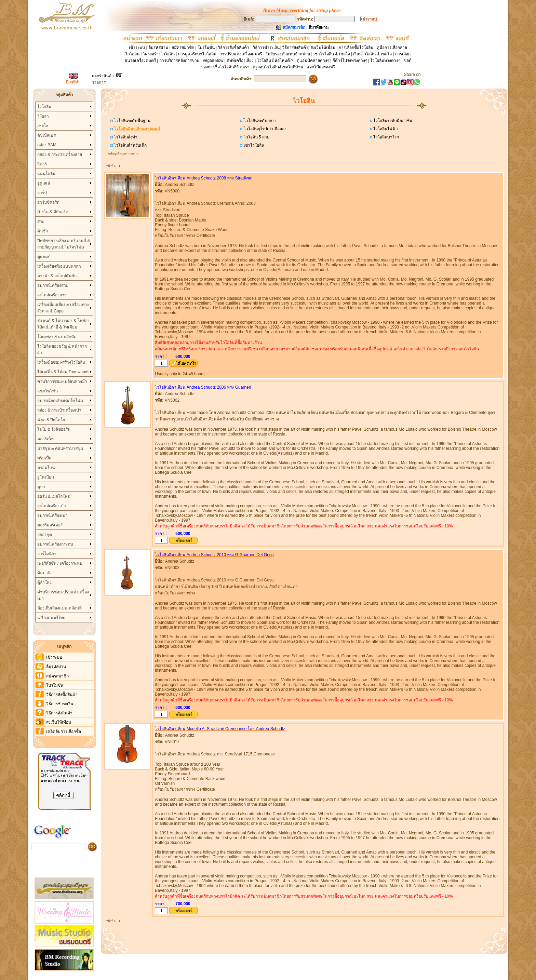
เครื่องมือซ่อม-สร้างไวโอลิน (61, 362)
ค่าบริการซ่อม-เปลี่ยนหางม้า (62, 381)
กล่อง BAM (47, 145)
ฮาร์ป (42, 193)
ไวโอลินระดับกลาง (259, 121)
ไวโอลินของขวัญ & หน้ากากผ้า (62, 350)
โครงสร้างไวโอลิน (159, 54)
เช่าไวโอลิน (253, 145)
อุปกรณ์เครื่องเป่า (52, 515)
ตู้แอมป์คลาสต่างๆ (313, 61)
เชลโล (43, 126)
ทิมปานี (44, 573)
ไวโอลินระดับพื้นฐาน (132, 121)
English (73, 82)
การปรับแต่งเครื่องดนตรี (241, 54)
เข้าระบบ (137, 48)
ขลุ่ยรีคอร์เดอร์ (50, 525)
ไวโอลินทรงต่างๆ (385, 61)
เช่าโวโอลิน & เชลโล (332, 54)
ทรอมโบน (46, 468)
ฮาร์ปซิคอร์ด (48, 202)
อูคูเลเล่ (44, 183)
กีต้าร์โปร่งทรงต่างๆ (350, 61)
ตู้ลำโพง (44, 582)
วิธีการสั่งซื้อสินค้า (234, 48)
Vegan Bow (213, 61)
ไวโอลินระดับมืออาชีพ (392, 121)
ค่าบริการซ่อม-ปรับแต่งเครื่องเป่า (63, 595)
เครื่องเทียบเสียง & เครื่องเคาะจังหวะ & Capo (63, 308)
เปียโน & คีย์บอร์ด (53, 212)
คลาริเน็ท (45, 439)
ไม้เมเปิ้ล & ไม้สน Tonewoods (63, 372)
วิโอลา (43, 116)
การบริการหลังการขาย (179, 61)
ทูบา (41, 487)
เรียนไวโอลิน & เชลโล (372, 54)
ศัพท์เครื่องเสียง (240, 61)
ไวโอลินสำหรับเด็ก (130, 145)
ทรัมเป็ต (44, 458)
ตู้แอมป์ (44, 257)
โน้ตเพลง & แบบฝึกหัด (57, 337)
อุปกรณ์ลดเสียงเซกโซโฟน (60, 401)
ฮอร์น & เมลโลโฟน (54, 496)
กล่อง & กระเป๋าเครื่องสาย (60, 155)
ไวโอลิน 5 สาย (256, 137)
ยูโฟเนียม (46, 477)
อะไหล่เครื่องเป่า (52, 506)
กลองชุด (45, 535)
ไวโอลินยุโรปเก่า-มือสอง (264, 129)
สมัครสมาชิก (183, 48)
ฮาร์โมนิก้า (47, 554)
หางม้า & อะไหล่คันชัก (57, 276)
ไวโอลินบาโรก (386, 137)
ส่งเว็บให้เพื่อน (323, 48)
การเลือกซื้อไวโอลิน (356, 48)
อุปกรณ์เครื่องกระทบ (55, 544)
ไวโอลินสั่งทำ (125, 137)
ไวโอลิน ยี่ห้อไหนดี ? (275, 61)
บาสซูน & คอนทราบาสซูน (60, 448)
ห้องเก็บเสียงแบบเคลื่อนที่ (59, 608)
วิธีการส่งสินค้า (295, 48)
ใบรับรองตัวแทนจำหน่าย (288, 54)
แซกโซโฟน (48, 391)
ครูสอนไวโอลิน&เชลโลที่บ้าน (278, 67)
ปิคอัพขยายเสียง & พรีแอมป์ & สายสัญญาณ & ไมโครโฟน (64, 244)
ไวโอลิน (44, 107)
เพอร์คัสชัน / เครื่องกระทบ (60, 563)
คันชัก (43, 231)
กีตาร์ (42, 164)
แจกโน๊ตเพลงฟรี (321, 67)
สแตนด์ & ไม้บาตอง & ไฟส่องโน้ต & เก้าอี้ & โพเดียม (63, 324)
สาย (41, 221)
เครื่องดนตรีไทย (51, 618)
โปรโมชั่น (206, 48)
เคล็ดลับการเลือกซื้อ (64, 731)
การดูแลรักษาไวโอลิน (197, 54)
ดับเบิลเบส (46, 135)
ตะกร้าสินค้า (107, 76)
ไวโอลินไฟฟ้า (385, 129)
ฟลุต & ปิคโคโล (51, 420)
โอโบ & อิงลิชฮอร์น (54, 429)
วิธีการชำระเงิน (266, 48)
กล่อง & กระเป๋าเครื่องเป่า (59, 410)
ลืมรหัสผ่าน (158, 48)
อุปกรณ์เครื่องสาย (53, 285)
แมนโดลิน (46, 174)
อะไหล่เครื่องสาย (52, 295)
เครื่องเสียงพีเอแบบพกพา (59, 266)
